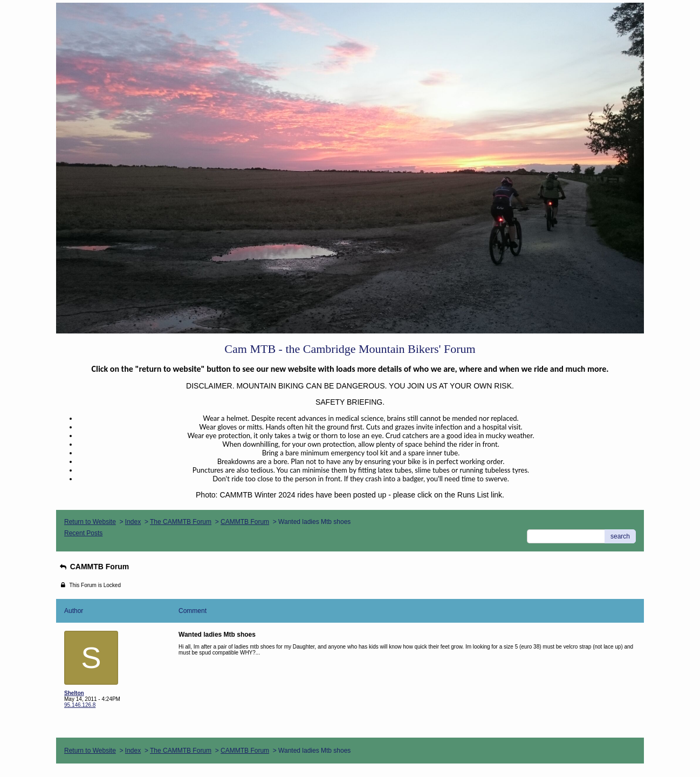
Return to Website (90, 522)
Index (133, 522)
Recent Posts (83, 533)
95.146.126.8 (80, 705)
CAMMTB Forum (245, 522)
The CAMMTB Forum (181, 522)
